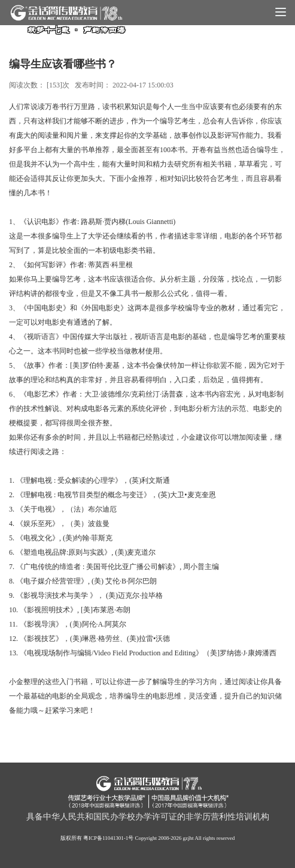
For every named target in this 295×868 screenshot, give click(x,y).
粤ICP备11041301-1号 (108, 838)
